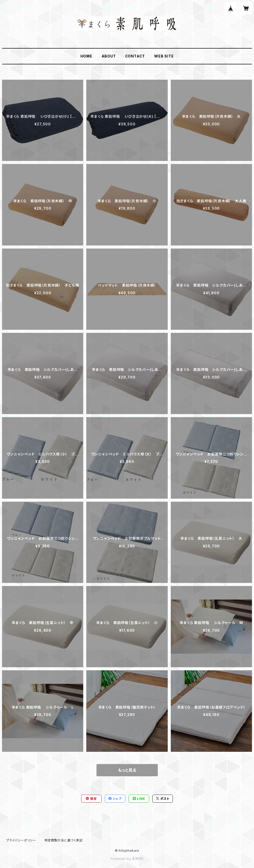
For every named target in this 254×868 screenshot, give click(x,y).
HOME (86, 56)
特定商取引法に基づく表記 (64, 840)
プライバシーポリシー (21, 840)
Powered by (127, 859)
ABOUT (109, 56)
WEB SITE (164, 56)
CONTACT (135, 56)
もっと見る (127, 770)
